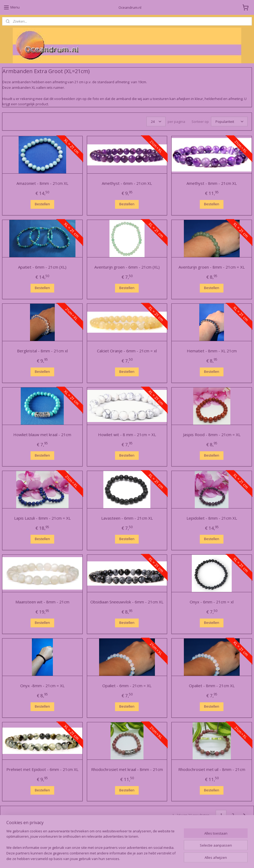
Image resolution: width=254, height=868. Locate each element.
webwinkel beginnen (139, 858)
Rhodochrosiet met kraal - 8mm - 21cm (127, 769)
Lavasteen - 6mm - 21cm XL (127, 518)
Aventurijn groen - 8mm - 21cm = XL (212, 267)
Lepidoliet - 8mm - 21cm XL (212, 518)
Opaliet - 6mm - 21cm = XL (127, 686)
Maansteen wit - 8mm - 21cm (42, 602)
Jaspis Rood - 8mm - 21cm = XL (212, 434)
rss (119, 858)
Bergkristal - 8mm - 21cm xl (42, 351)
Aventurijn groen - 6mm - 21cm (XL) (127, 267)
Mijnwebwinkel (185, 858)
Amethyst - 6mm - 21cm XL (127, 183)
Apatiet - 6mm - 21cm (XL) (42, 267)
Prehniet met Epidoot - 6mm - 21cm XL (42, 769)
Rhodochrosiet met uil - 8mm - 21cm (212, 769)
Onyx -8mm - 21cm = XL (42, 686)
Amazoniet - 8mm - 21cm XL (42, 183)
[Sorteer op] (229, 122)
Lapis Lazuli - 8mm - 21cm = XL (42, 518)
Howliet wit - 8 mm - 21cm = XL (127, 434)
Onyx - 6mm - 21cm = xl (212, 602)
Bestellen (42, 204)
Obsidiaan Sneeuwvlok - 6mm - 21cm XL (127, 602)
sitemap (107, 858)
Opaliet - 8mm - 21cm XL (212, 686)
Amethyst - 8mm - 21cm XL (212, 183)
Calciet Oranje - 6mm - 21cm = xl (127, 351)
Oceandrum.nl (17, 841)
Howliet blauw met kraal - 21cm (42, 434)
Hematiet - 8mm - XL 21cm (212, 351)
